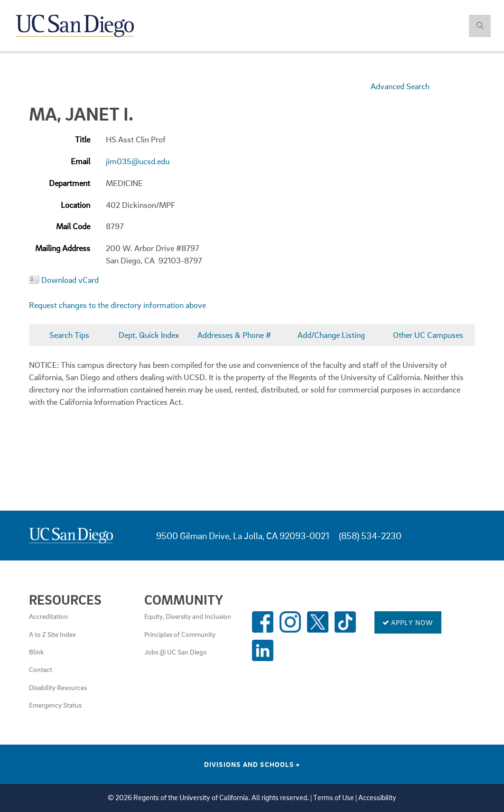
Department (70, 183)
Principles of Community (180, 634)
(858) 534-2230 (370, 536)
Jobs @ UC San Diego (176, 652)
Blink (36, 652)
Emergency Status (55, 705)
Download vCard (70, 280)
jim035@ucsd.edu (138, 161)
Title (83, 139)
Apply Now (408, 622)
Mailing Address (63, 248)
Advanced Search (400, 86)
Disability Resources (58, 687)
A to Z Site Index (52, 634)
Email (80, 161)
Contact (41, 669)
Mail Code (73, 226)
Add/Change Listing (331, 335)
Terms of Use (334, 798)
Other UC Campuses (428, 335)
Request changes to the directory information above (117, 305)
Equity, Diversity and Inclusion (188, 616)
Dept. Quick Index (149, 335)
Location (75, 205)
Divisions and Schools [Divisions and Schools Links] (252, 764)
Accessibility (377, 798)
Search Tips (69, 335)
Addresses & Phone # (234, 335)
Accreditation (48, 616)
